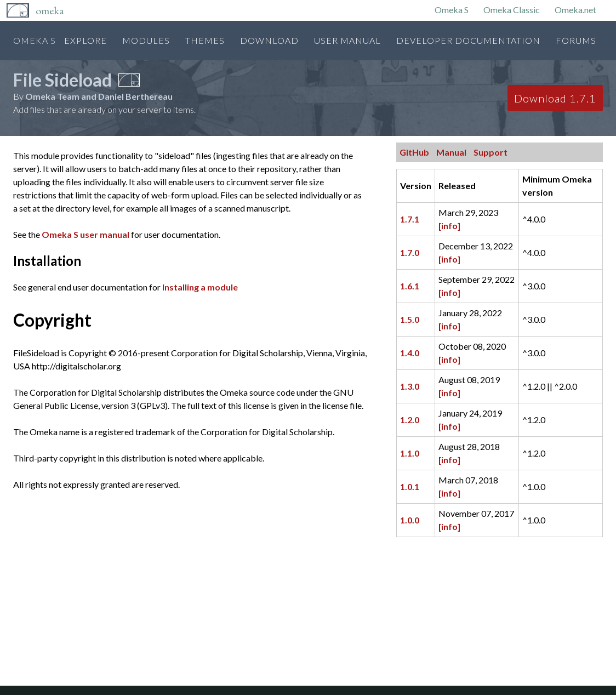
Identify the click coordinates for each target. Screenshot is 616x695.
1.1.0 (410, 453)
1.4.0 (410, 353)
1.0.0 (410, 520)
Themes (205, 40)
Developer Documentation (468, 40)
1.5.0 (410, 319)
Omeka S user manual (85, 234)
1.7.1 (410, 219)
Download (269, 40)
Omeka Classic (512, 10)
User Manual (347, 40)
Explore (85, 40)
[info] (449, 226)
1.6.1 (410, 286)
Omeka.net (575, 10)
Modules (146, 40)
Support (490, 152)
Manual (451, 152)
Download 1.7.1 (555, 98)
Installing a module (200, 287)
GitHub (414, 152)
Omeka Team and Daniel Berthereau (99, 96)
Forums (576, 40)
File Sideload (62, 80)
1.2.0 (410, 420)
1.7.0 (410, 252)
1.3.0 (410, 386)
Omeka (50, 10)
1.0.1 (410, 486)
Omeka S (452, 10)
